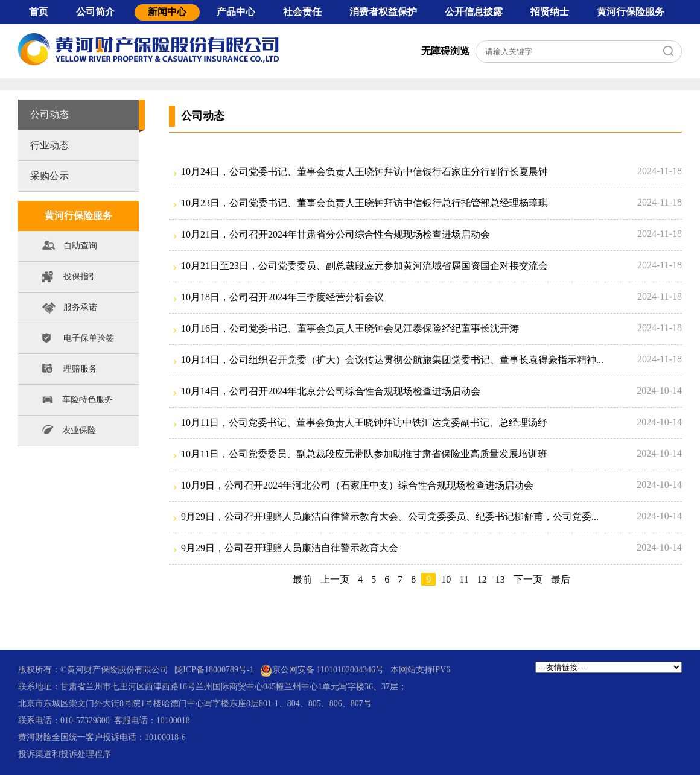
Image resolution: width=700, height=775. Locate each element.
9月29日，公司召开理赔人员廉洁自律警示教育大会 (290, 548)
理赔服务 (70, 371)
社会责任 (302, 12)
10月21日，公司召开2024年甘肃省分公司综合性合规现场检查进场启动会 (336, 234)
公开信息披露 (474, 12)
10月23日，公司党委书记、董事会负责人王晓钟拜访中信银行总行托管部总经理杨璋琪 (364, 203)
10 (446, 579)
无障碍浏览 (445, 51)
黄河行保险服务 (631, 12)
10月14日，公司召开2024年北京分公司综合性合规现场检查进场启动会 (331, 391)
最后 (561, 579)
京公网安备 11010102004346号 (322, 670)
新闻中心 (167, 12)
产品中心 (236, 12)
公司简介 (95, 12)
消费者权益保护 (383, 12)
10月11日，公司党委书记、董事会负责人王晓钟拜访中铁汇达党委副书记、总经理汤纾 (364, 422)
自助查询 (70, 248)
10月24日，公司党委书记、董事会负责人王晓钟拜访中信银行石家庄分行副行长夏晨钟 (364, 172)
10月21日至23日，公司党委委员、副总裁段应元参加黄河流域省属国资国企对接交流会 (364, 266)
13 (500, 579)
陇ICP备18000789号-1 (214, 670)
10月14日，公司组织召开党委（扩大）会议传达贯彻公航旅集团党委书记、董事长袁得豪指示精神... (392, 360)
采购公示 (49, 176)
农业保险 (68, 429)
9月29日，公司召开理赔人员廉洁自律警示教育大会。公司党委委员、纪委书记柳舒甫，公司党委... (390, 517)
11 (464, 579)
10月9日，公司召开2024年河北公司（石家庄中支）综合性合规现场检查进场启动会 (357, 485)
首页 (39, 12)
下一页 (528, 579)
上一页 (335, 579)
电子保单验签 (78, 340)
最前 (302, 579)
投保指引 (70, 279)
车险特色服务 (77, 399)
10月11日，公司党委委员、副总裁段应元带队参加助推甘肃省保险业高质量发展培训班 (364, 454)
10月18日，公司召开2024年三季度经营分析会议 (282, 297)
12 (482, 579)
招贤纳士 (550, 12)
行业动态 (49, 145)
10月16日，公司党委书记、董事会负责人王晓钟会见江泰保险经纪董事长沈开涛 (350, 328)
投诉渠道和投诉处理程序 (65, 754)
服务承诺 (70, 310)
